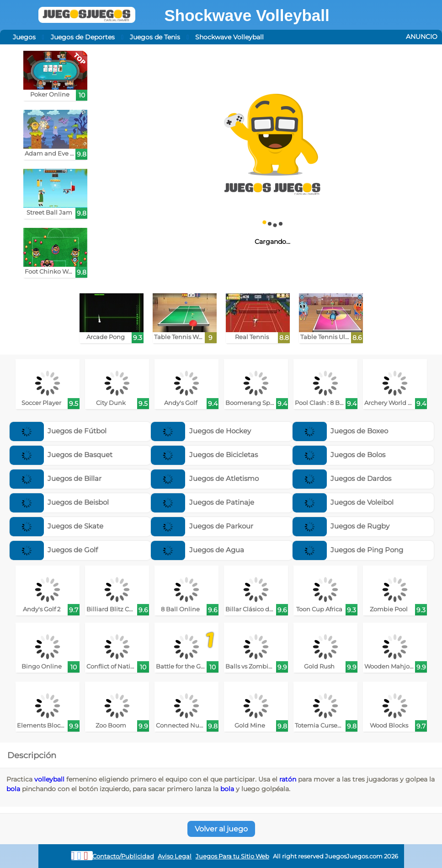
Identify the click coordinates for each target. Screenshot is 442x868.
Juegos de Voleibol (343, 502)
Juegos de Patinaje (202, 502)
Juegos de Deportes (83, 37)
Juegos (24, 37)
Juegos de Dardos (342, 478)
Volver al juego (221, 829)
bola (13, 789)
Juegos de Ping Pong (348, 550)
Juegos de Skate (57, 526)
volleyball (49, 779)
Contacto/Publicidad (123, 856)
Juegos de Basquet (61, 455)
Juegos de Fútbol (58, 431)
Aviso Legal (175, 856)
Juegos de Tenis (155, 37)
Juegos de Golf (54, 550)
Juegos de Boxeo (341, 431)
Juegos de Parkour (202, 526)
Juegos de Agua (197, 550)
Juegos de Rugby (341, 526)
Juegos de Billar (56, 478)
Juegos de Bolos (339, 455)
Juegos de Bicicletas (204, 455)
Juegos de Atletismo (205, 478)
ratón (288, 779)
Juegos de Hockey (201, 431)
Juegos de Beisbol (59, 502)
